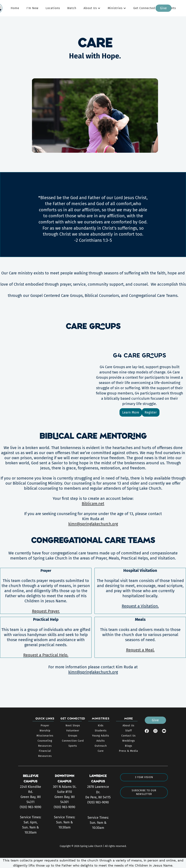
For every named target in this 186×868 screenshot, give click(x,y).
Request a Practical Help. (46, 655)
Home (15, 8)
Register (151, 412)
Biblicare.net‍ (93, 504)
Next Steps (73, 726)
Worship (45, 731)
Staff (129, 731)
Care (101, 751)
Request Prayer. (46, 611)
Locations (53, 8)
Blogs (129, 746)
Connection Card (73, 741)
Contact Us (129, 736)
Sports (73, 746)
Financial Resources (45, 753)
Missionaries (45, 736)
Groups (73, 736)
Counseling (45, 741)
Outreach (101, 746)
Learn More (131, 412)
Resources (45, 746)
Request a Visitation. (140, 606)
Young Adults (101, 736)
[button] (92, 8)
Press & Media (129, 751)
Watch (72, 8)
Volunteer (73, 731)
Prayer (45, 726)
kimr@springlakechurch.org (93, 524)
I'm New (32, 8)
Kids (101, 726)
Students (101, 731)
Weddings (129, 741)
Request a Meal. (140, 650)
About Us (129, 726)
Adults (101, 741)
